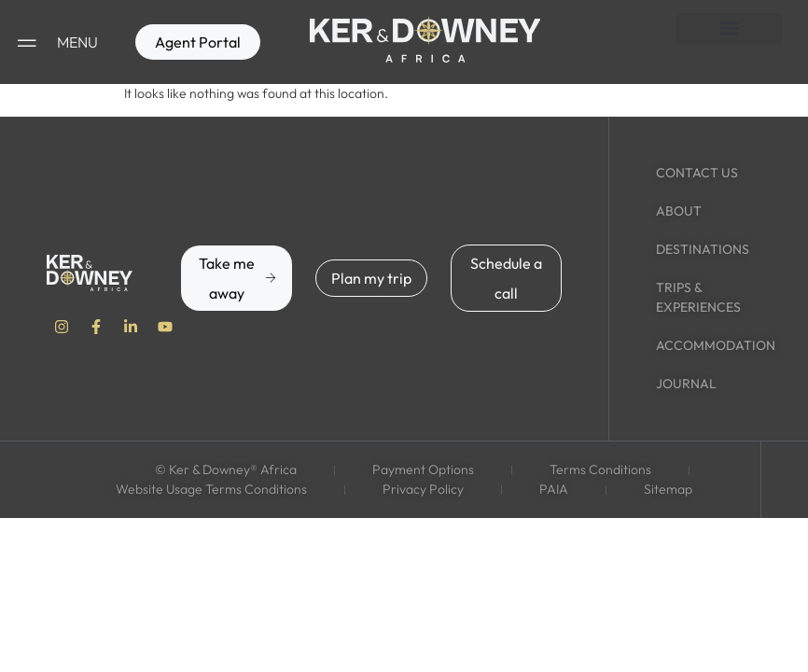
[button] (730, 28)
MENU (77, 42)
